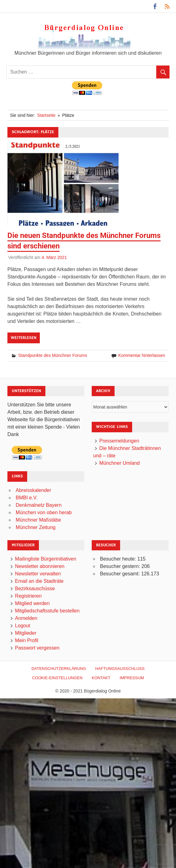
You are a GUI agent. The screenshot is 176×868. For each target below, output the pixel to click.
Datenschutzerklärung (59, 669)
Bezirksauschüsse (35, 589)
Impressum (132, 678)
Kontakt (101, 678)
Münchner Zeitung (36, 527)
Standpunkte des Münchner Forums (53, 355)
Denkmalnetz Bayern (39, 505)
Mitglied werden (32, 603)
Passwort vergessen (37, 648)
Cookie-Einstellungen (57, 678)
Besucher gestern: (121, 566)
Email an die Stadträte (39, 581)
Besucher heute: (119, 559)
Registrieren (28, 596)
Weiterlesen (24, 338)
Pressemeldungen (119, 441)
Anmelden (26, 618)
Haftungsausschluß (120, 669)
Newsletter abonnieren (40, 566)
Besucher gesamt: (121, 574)
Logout (23, 626)
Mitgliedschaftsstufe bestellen (47, 611)
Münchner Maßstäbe (38, 520)
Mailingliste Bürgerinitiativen (46, 559)
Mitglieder (26, 633)
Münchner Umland (120, 463)
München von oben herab (44, 512)
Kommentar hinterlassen (142, 355)
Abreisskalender (34, 490)
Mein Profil (27, 640)
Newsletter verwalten (38, 574)
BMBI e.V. (27, 498)
